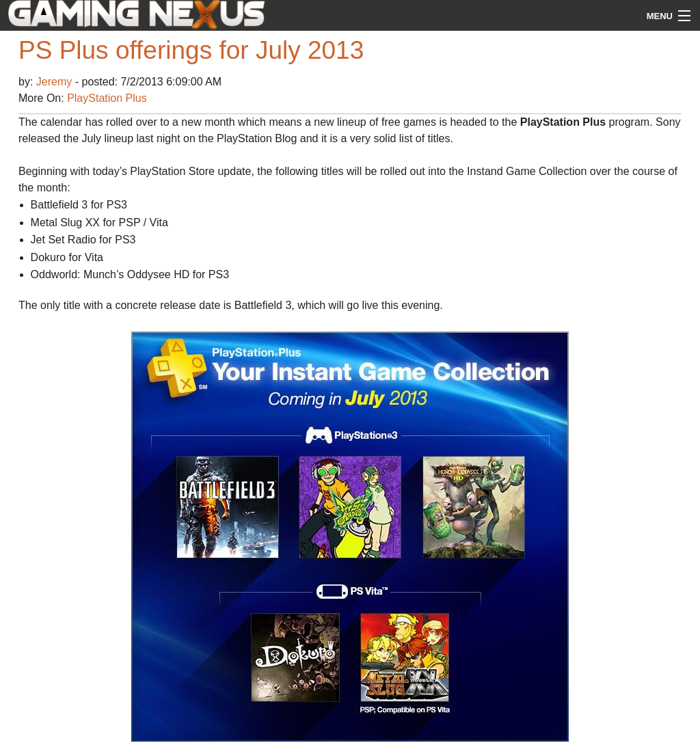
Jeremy (56, 82)
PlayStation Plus (107, 98)
